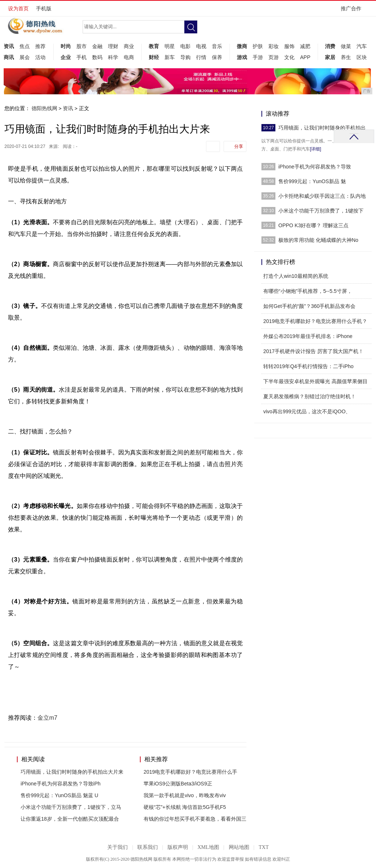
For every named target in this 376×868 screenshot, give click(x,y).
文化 (289, 57)
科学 (113, 57)
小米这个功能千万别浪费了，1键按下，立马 (71, 807)
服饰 (289, 46)
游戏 (242, 57)
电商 (129, 57)
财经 (154, 57)
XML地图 (208, 847)
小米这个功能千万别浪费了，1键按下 (321, 211)
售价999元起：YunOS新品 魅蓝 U (59, 795)
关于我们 (117, 847)
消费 (330, 46)
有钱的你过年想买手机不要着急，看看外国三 (195, 819)
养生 (346, 57)
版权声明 (178, 847)
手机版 (44, 8)
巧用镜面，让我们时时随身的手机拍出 (322, 128)
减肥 (305, 46)
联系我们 (148, 847)
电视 (201, 46)
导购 (185, 57)
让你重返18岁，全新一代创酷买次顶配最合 (70, 819)
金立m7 (47, 718)
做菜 (346, 46)
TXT (263, 847)
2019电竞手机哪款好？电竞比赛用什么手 (190, 772)
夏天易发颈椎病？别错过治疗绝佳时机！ (310, 396)
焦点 (25, 46)
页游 (274, 57)
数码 (97, 57)
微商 (242, 46)
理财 (113, 46)
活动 (40, 57)
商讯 (9, 57)
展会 (25, 57)
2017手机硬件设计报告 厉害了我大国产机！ (313, 351)
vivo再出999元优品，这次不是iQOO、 (307, 411)
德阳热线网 (44, 108)
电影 (185, 46)
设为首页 (18, 8)
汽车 (362, 46)
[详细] (316, 149)
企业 (66, 57)
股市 (82, 46)
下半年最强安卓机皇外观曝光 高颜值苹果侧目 (315, 381)
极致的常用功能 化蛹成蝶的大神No (318, 240)
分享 (239, 146)
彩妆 (274, 46)
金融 (97, 46)
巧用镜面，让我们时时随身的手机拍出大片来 (72, 772)
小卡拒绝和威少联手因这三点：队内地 (322, 196)
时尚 (66, 46)
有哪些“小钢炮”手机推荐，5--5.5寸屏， (308, 291)
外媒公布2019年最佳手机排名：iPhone (308, 336)
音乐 (217, 46)
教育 (154, 46)
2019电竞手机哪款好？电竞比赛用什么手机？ (315, 321)
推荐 (40, 46)
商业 (129, 46)
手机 (82, 57)
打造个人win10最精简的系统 (296, 276)
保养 (217, 57)
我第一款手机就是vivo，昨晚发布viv (185, 795)
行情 (201, 57)
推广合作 (353, 11)
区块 (362, 57)
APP (305, 57)
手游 (258, 57)
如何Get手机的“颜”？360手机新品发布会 (309, 306)
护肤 (258, 46)
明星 (170, 46)
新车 (170, 57)
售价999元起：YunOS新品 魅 (312, 181)
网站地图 (239, 847)
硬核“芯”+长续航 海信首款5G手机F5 (185, 807)
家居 (330, 57)
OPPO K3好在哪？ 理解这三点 (313, 225)
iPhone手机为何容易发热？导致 (315, 167)
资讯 (9, 46)
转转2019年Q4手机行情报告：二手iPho (308, 366)
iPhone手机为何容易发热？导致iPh (61, 784)
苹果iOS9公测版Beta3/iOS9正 (178, 784)
